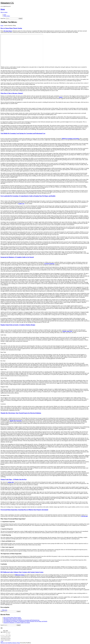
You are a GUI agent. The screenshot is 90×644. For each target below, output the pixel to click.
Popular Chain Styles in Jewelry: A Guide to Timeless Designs (18, 325)
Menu (3, 9)
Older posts (4, 610)
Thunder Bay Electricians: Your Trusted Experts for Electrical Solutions (21, 413)
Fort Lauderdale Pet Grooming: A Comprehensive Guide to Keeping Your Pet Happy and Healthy (28, 196)
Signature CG (7, 3)
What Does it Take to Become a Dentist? (12, 93)
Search (2, 611)
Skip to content (4, 12)
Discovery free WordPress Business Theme (10, 643)
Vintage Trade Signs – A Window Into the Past (14, 479)
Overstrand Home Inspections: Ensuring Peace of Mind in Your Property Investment (24, 510)
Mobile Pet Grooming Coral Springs (70, 139)
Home (5, 15)
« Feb (2, 641)
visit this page (84, 516)
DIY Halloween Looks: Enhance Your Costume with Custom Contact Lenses (22, 572)
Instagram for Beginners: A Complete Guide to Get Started (17, 257)
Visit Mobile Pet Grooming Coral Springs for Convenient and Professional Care (23, 133)
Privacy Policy (7, 16)
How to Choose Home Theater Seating (11, 28)
